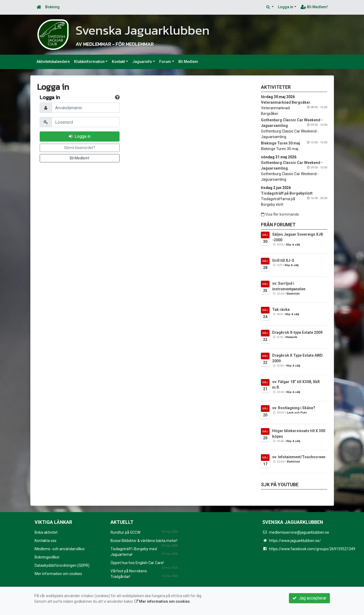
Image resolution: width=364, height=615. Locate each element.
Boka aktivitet (46, 532)
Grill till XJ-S (283, 260)
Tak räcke (281, 309)
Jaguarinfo (142, 62)
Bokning (52, 7)
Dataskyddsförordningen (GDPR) (62, 565)
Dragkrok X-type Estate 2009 (297, 332)
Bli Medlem (188, 62)
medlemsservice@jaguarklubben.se (299, 532)
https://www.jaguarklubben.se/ (295, 541)
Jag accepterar (309, 598)
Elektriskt (293, 294)
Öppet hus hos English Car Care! (137, 563)
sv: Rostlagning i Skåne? (294, 408)
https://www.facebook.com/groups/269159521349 (312, 549)
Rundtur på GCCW (125, 532)
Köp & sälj (293, 244)
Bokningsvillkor (47, 557)
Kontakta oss (46, 541)
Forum (165, 62)
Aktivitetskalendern (53, 62)
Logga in (286, 7)
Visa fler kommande (280, 214)
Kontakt (118, 62)
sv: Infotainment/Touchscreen (299, 457)
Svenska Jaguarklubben (151, 30)
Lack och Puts (297, 412)
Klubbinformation (89, 62)
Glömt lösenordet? (80, 148)
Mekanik (291, 337)
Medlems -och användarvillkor (60, 549)
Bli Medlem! (314, 7)
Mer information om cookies (58, 574)
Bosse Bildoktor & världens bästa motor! (144, 541)
